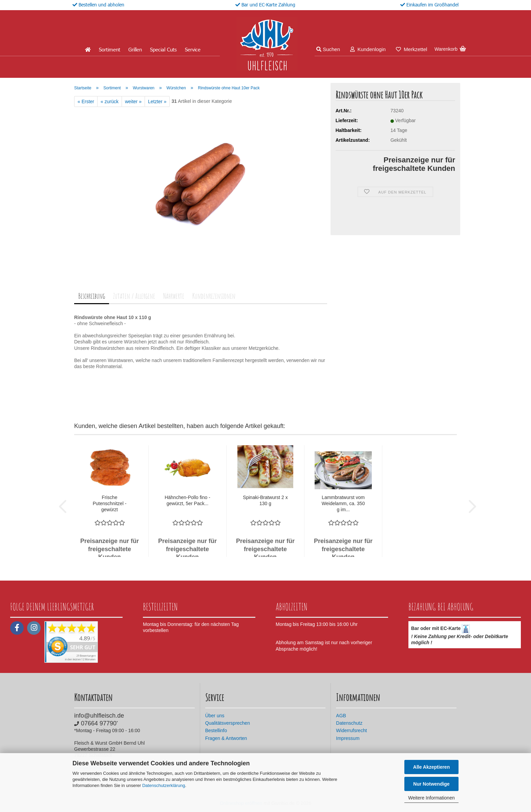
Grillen (135, 49)
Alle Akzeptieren (431, 767)
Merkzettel (412, 49)
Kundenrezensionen (214, 296)
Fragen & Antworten (226, 738)
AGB (341, 716)
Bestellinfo (216, 730)
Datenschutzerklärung (164, 785)
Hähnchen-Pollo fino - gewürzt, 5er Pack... (187, 500)
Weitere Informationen (431, 798)
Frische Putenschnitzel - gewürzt (110, 503)
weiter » (133, 101)
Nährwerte (174, 296)
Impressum (348, 738)
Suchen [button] (328, 49)
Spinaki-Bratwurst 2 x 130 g (265, 500)
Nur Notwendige (431, 784)
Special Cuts (163, 49)
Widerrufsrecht (351, 730)
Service (193, 49)
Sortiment (110, 49)
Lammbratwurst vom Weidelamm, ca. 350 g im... (343, 503)
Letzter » (157, 101)
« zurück (110, 101)
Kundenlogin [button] (368, 49)
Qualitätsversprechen (228, 723)
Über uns (215, 716)
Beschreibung (92, 296)
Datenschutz (349, 723)
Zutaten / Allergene (134, 296)
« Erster (86, 101)
